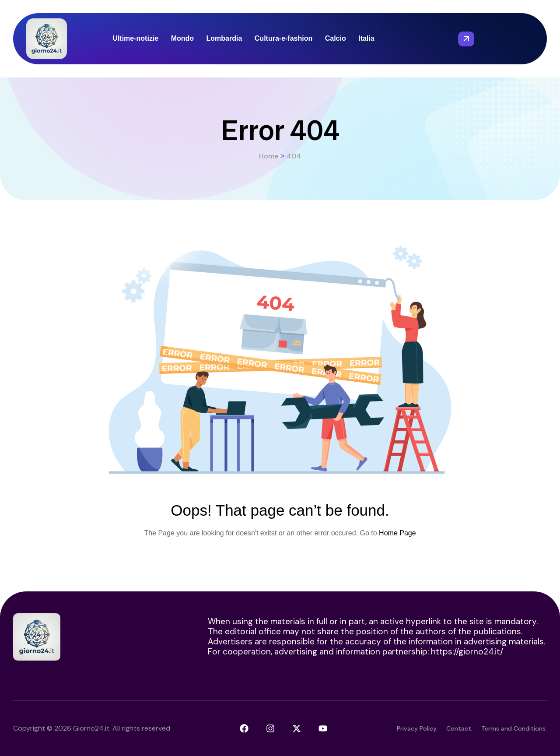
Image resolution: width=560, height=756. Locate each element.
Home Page (397, 533)
